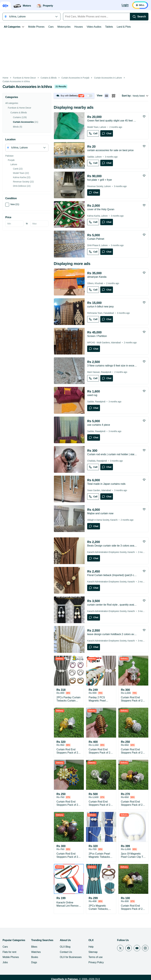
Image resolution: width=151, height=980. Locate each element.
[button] (74, 96)
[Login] (125, 5)
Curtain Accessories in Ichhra (16, 81)
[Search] (139, 17)
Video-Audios (94, 27)
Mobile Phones (36, 27)
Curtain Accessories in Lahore (108, 78)
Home (5, 78)
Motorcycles (64, 27)
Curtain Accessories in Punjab (75, 78)
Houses (79, 27)
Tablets (109, 27)
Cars (51, 27)
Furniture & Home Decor (24, 78)
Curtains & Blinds (49, 78)
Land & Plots (124, 27)
